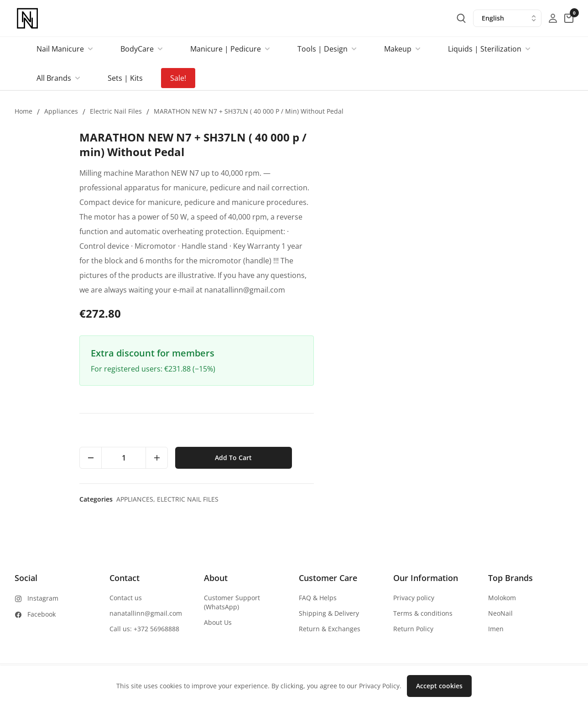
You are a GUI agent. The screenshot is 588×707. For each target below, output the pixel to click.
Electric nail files (116, 111)
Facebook (42, 614)
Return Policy (413, 629)
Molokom (502, 598)
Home (23, 111)
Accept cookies (439, 686)
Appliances (61, 111)
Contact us (126, 598)
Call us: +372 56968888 (144, 629)
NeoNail (500, 613)
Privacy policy (414, 598)
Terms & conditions (423, 613)
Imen (496, 629)
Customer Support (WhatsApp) (232, 602)
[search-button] (461, 18)
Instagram (43, 598)
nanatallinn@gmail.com (146, 613)
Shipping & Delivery (329, 613)
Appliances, (397, 499)
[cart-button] (569, 18)
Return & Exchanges (330, 629)
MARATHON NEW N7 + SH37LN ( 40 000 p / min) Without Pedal (249, 111)
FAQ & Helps (318, 598)
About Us (218, 622)
